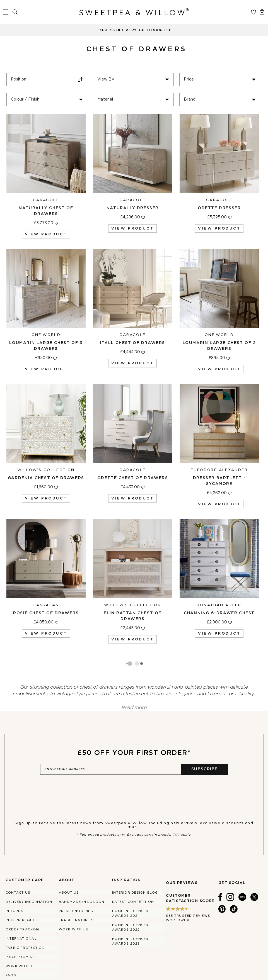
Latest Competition (133, 880)
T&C (176, 813)
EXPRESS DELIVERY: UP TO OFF (134, 30)
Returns (15, 889)
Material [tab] (105, 99)
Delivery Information (29, 880)
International (21, 917)
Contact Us (18, 871)
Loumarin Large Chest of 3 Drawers (46, 346)
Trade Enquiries (76, 899)
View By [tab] (106, 79)
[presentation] (83, 768)
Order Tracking (23, 908)
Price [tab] (189, 79)
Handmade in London (82, 880)
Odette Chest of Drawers (133, 478)
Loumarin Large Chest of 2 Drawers (219, 346)
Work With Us (20, 944)
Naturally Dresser (133, 208)
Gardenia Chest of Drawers (46, 478)
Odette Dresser (219, 208)
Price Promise (20, 935)
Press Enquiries (76, 889)
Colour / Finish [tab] (25, 99)
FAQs (11, 954)
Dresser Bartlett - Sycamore (219, 481)
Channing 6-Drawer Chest (219, 613)
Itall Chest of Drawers (133, 343)
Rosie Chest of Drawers (46, 613)
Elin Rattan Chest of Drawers (133, 616)
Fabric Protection (25, 926)
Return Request (23, 899)
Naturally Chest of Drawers (46, 211)
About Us (69, 871)
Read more (134, 686)
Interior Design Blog (135, 871)
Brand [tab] (190, 99)
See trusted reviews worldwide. (188, 896)
